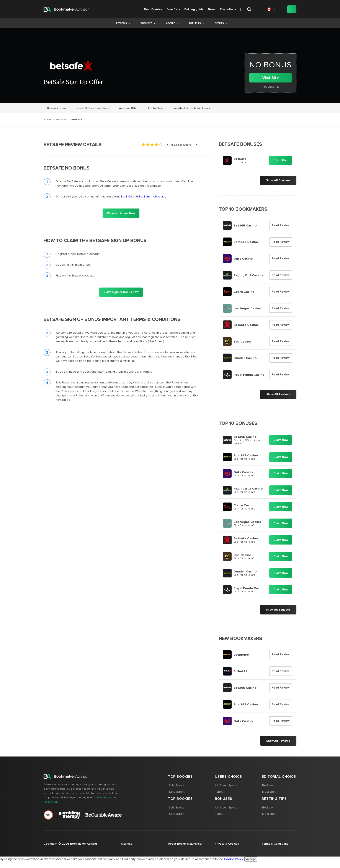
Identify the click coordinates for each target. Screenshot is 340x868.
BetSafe (126, 196)
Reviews (122, 23)
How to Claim (155, 108)
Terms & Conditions (276, 846)
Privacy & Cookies (228, 846)
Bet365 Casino (245, 226)
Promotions (228, 9)
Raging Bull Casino (248, 276)
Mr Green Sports (226, 788)
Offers (219, 23)
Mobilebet (269, 794)
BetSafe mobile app (153, 196)
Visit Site (271, 78)
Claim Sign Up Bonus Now (121, 292)
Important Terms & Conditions (191, 108)
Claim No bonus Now (121, 213)
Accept (251, 866)
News (212, 9)
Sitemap (127, 846)
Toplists (195, 23)
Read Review (281, 226)
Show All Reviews (278, 396)
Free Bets (173, 9)
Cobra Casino (244, 292)
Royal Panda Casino (249, 376)
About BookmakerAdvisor (181, 848)
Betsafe (77, 120)
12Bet (219, 794)
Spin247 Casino (246, 242)
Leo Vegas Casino (247, 309)
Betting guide (194, 9)
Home (47, 120)
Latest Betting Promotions (93, 108)
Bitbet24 (241, 674)
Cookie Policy (233, 866)
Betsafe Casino (246, 326)
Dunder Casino (245, 359)
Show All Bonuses (278, 181)
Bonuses (146, 23)
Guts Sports (176, 788)
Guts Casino (243, 259)
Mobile (170, 23)
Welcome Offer (128, 108)
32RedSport (176, 794)
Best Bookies (153, 9)
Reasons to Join (57, 108)
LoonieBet (242, 657)
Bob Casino (242, 342)
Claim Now (280, 441)
